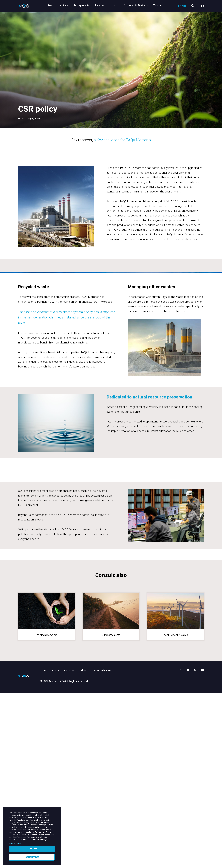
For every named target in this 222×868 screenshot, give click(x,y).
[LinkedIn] (175, 845)
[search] (193, 6)
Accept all (32, 848)
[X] (192, 845)
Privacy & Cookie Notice (129, 845)
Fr (203, 6)
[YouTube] (202, 845)
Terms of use (85, 845)
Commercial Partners (137, 6)
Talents (158, 6)
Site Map (66, 845)
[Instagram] (183, 845)
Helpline (104, 845)
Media (117, 6)
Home (21, 118)
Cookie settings (32, 857)
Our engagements (111, 809)
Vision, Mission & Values (176, 809)
